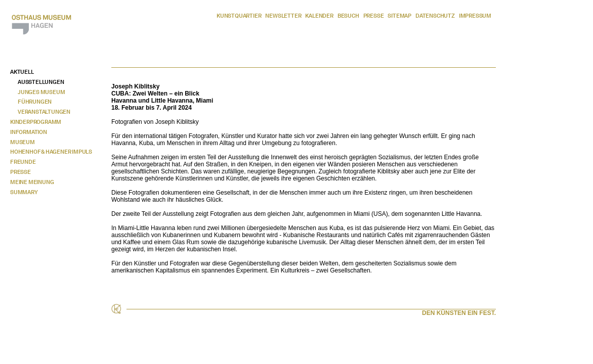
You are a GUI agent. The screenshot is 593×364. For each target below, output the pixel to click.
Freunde (23, 162)
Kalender (319, 16)
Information (29, 132)
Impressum (475, 16)
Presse (374, 16)
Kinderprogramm (36, 122)
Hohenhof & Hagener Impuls (51, 152)
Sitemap (399, 16)
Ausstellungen (41, 82)
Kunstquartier (239, 16)
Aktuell (22, 72)
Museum (23, 142)
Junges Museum (41, 92)
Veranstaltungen (44, 112)
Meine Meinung (32, 182)
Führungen (35, 102)
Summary (24, 192)
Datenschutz (435, 16)
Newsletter (283, 16)
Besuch (348, 16)
